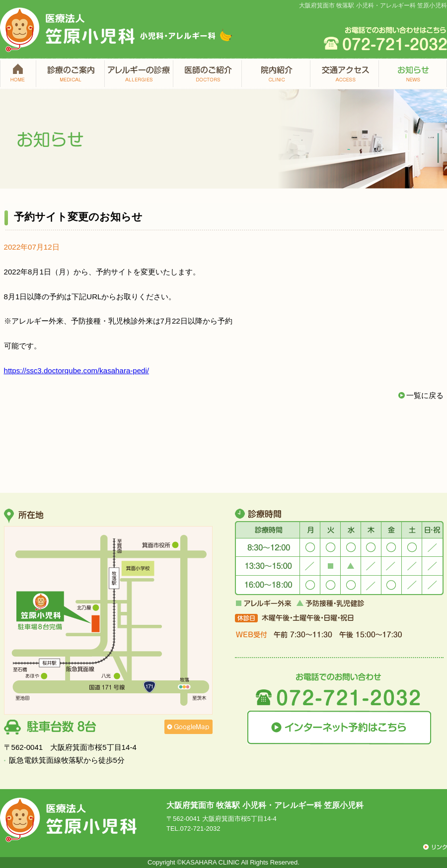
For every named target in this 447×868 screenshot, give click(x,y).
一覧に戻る (425, 395)
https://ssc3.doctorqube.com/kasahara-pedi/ (77, 370)
